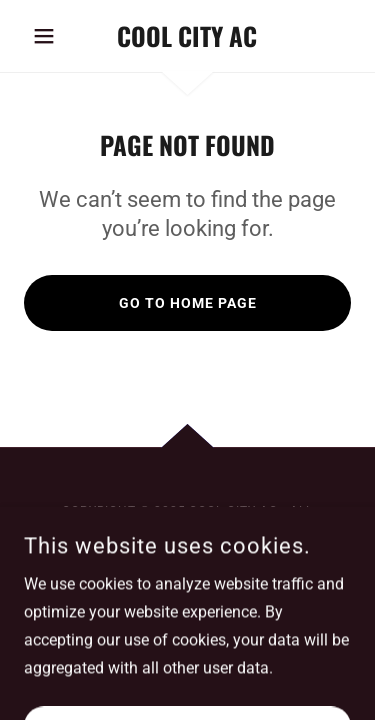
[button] (48, 36)
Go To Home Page (188, 303)
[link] (187, 36)
